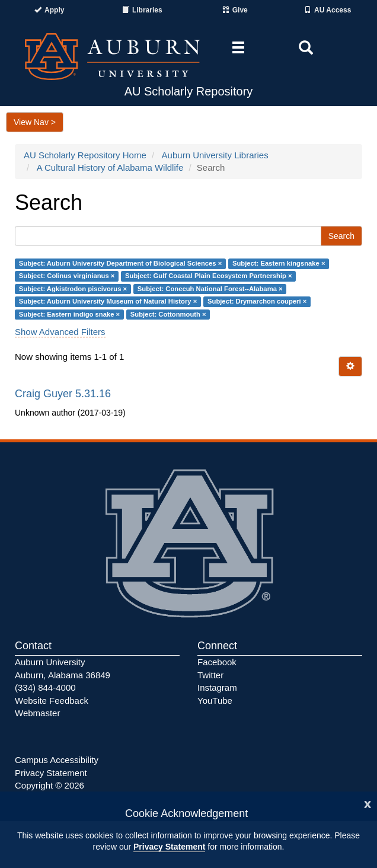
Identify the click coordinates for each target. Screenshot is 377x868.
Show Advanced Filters (60, 332)
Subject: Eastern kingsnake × (279, 263)
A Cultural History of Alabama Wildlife (110, 167)
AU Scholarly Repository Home (85, 155)
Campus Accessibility (57, 760)
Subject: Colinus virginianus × (67, 276)
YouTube (215, 701)
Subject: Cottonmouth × (168, 314)
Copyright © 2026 (49, 785)
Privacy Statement (169, 847)
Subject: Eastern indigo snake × (69, 314)
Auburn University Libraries (215, 155)
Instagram (217, 687)
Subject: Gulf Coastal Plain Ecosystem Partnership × (209, 276)
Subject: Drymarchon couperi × (257, 302)
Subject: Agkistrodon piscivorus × (73, 289)
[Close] (368, 803)
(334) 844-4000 (45, 687)
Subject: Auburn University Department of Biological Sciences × (120, 263)
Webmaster (37, 713)
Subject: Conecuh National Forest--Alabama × (210, 289)
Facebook (217, 662)
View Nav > (35, 122)
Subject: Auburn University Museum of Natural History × (108, 302)
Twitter (210, 675)
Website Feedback (52, 701)
